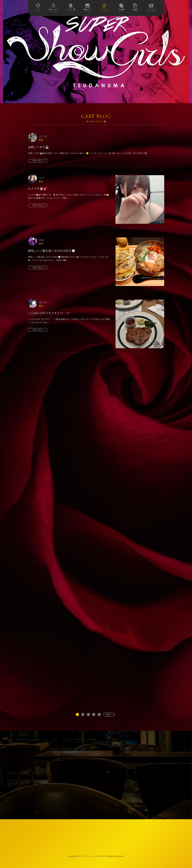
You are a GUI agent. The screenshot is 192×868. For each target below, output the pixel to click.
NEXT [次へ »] (109, 714)
